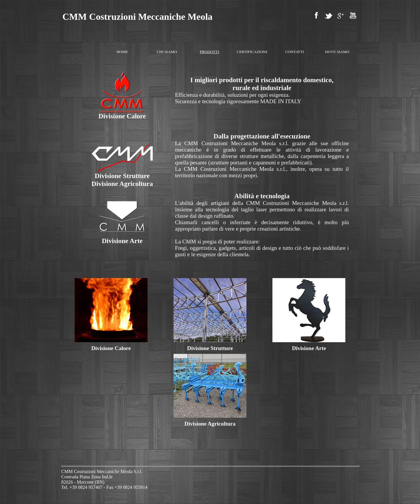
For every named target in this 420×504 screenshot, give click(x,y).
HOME (122, 52)
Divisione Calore (111, 348)
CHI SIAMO (167, 52)
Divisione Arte (309, 348)
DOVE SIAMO (337, 52)
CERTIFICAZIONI (252, 52)
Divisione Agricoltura (210, 424)
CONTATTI (295, 52)
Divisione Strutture (210, 348)
